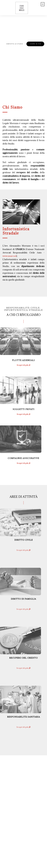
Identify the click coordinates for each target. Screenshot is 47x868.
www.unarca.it (10, 256)
